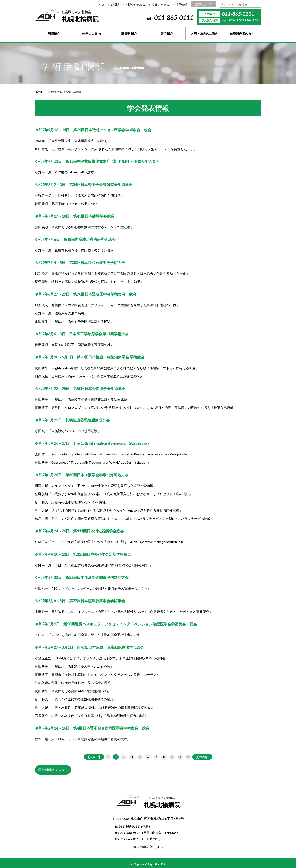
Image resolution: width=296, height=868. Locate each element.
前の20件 (94, 757)
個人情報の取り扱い (148, 847)
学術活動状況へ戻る (53, 770)
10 (180, 757)
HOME (39, 92)
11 (188, 757)
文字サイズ (203, 4)
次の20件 (202, 757)
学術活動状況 (54, 92)
